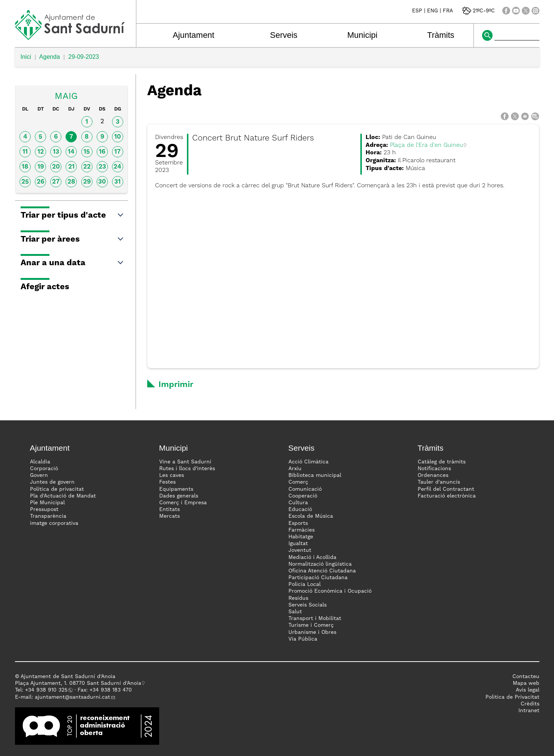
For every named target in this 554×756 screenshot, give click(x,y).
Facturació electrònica (447, 496)
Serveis (284, 35)
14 (71, 152)
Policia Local (305, 584)
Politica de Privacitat (512, 697)
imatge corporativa (54, 523)
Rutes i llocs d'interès (187, 469)
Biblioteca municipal (315, 475)
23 (102, 167)
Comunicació (305, 489)
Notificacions (434, 469)
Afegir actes (45, 287)
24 (117, 167)
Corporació (44, 469)
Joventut (300, 550)
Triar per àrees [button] (72, 239)
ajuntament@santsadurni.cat (72, 697)
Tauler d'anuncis (439, 482)
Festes (167, 482)
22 (87, 167)
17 (117, 152)
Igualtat (298, 544)
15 (87, 152)
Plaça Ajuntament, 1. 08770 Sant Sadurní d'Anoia (78, 683)
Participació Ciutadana (318, 578)
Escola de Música (311, 516)
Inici (26, 57)
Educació (300, 509)
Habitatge (301, 537)
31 (117, 182)
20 (56, 167)
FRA (448, 11)
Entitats (169, 509)
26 (40, 182)
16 (102, 152)
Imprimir (176, 385)
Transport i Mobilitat (315, 619)
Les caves (172, 475)
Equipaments (176, 489)
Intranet (529, 711)
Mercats (169, 516)
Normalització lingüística (320, 564)
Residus (298, 598)
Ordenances (433, 475)
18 (25, 167)
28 (71, 182)
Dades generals (179, 496)
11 (25, 152)
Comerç (298, 482)
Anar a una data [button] (72, 263)
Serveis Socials (308, 605)
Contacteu (526, 677)
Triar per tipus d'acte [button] (72, 215)
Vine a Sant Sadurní (185, 462)
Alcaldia (40, 462)
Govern (39, 475)
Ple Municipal (47, 503)
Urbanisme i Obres (312, 632)
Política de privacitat (57, 489)
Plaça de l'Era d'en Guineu (426, 145)
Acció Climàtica (308, 462)
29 (87, 182)
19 (41, 167)
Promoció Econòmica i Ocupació (330, 591)
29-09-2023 (84, 57)
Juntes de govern (52, 482)
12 (41, 152)
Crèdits (530, 704)
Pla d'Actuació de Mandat (63, 496)
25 (25, 182)
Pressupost (44, 509)
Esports (298, 523)
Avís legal (528, 690)
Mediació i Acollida (312, 557)
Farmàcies (302, 530)
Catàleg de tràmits (442, 462)
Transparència (48, 516)
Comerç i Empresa (183, 503)
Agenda (50, 57)
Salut (295, 612)
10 (118, 137)
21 (71, 167)
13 (56, 152)
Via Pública (303, 639)
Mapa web (526, 683)
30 (102, 182)
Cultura (298, 503)
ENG (432, 11)
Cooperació (303, 496)
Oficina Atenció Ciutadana (322, 571)
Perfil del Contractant (446, 489)
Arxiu (295, 469)
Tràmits (441, 35)
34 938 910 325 (48, 690)
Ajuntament (193, 35)
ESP (417, 11)
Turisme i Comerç (311, 625)
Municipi (362, 35)
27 (56, 182)
